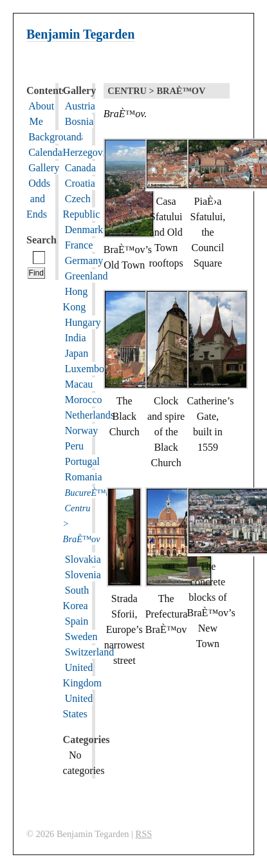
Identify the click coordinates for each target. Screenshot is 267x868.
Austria (80, 106)
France (79, 245)
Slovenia (83, 575)
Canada (80, 168)
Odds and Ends (38, 199)
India (76, 338)
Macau (79, 384)
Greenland (87, 276)
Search (41, 240)
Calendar (47, 152)
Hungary (83, 322)
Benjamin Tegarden (80, 34)
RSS (144, 834)
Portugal (82, 461)
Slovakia (83, 559)
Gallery (44, 168)
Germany (84, 260)
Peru (74, 446)
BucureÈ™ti (87, 493)
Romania (84, 477)
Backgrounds (55, 137)
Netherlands (90, 415)
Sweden (81, 637)
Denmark (84, 230)
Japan (77, 353)
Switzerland (89, 652)
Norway (82, 430)
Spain (77, 621)
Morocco (84, 400)
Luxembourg (91, 369)
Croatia (80, 183)
